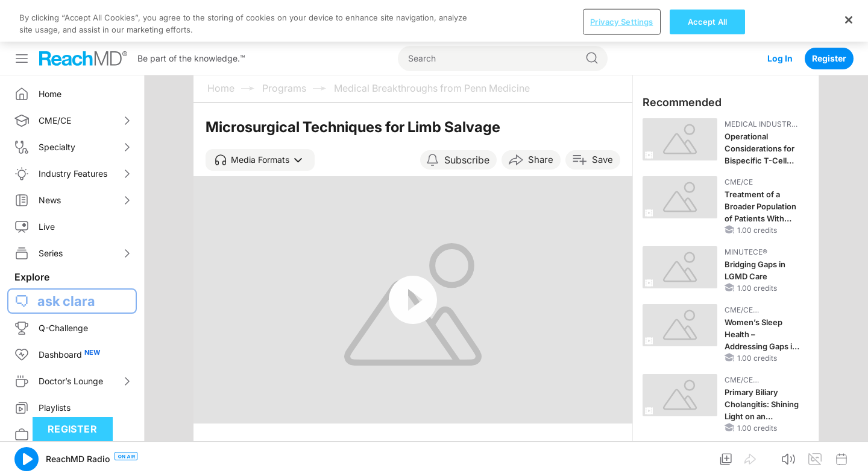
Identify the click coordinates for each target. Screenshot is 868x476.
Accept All (707, 21)
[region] (434, 21)
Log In (780, 58)
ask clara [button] (66, 301)
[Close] (849, 20)
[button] (260, 160)
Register (829, 58)
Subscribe (467, 160)
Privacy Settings (621, 21)
